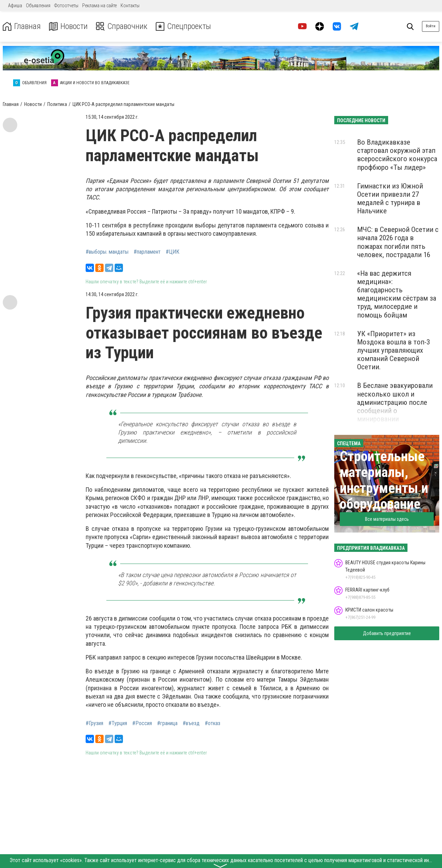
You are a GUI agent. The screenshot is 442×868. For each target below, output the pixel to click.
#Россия (142, 723)
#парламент (147, 252)
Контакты (130, 6)
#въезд (191, 723)
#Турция (118, 723)
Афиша (15, 6)
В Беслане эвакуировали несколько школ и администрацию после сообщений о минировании (395, 402)
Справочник (122, 26)
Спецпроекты (184, 26)
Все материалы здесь (387, 519)
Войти (431, 26)
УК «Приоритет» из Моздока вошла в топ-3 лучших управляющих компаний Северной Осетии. (393, 350)
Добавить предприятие (387, 633)
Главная (22, 26)
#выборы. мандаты (107, 252)
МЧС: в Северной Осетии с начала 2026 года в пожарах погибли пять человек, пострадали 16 (398, 242)
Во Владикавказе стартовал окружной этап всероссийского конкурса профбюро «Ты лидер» (397, 155)
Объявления (38, 6)
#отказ (213, 723)
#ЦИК (172, 252)
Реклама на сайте (99, 6)
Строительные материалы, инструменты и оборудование (384, 480)
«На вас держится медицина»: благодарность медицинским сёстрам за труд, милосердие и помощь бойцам (397, 294)
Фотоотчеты (66, 6)
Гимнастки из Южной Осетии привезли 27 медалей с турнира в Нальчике (390, 198)
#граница (167, 723)
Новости (69, 26)
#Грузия (94, 723)
